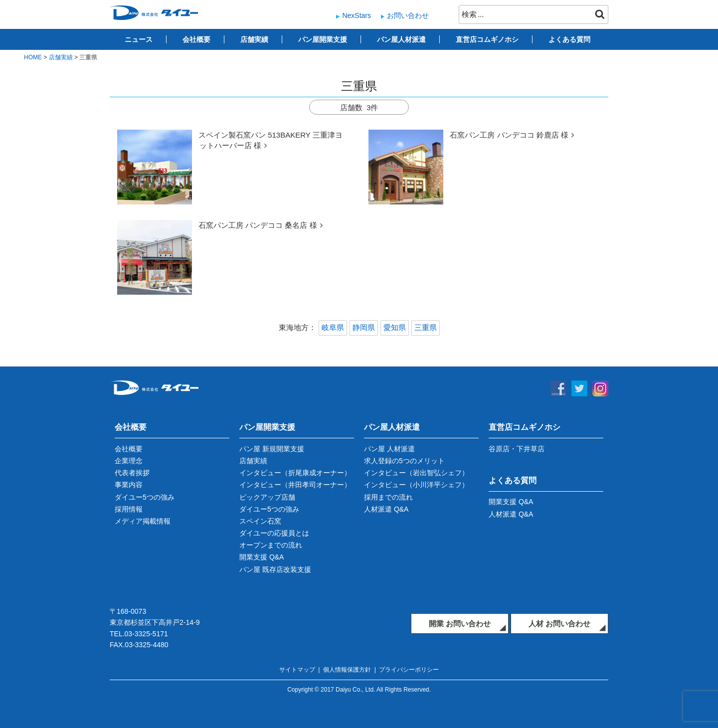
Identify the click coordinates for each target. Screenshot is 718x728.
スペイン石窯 (260, 521)
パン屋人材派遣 (401, 39)
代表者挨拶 (132, 473)
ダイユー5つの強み (145, 497)
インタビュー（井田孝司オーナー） (295, 485)
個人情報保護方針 (347, 670)
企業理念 (129, 461)
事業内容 (129, 485)
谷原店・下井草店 (517, 449)
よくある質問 (569, 39)
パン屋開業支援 (323, 39)
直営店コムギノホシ (487, 39)
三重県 (426, 327)
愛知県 (395, 327)
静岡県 (364, 327)
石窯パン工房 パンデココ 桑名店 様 (258, 225)
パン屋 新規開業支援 (272, 449)
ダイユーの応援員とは (274, 533)
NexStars (357, 15)
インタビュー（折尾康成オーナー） (295, 473)
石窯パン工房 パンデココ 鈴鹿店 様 (509, 135)
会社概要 (196, 39)
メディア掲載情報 (143, 521)
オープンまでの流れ (271, 545)
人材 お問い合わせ (559, 624)
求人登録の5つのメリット (404, 461)
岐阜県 (333, 327)
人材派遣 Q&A (386, 509)
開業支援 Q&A (262, 557)
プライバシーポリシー (409, 670)
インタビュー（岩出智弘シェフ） (416, 473)
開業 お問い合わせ (460, 624)
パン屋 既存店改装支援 (275, 569)
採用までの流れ (388, 497)
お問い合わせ (408, 15)
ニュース (139, 39)
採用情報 (129, 509)
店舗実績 (254, 39)
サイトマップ (297, 670)
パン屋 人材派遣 (389, 449)
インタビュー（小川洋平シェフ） (416, 485)
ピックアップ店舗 (267, 497)
